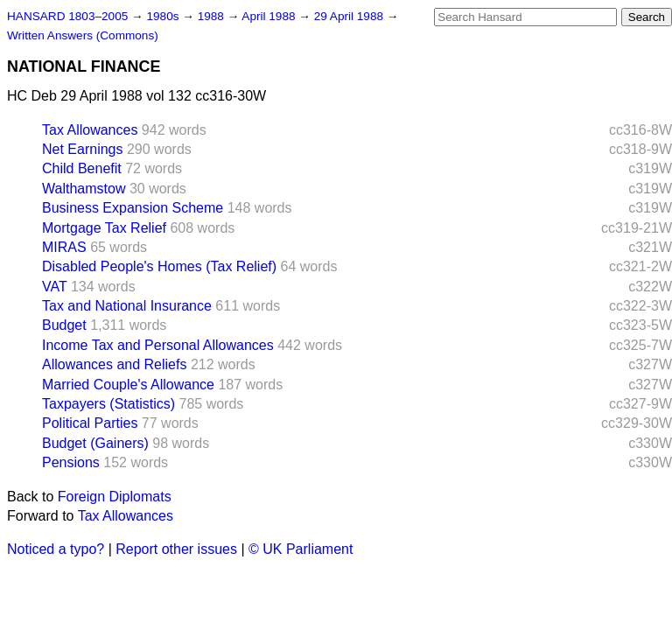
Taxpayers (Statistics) (108, 404)
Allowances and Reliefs (114, 364)
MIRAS (64, 247)
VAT (54, 287)
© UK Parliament (301, 549)
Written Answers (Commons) (83, 35)
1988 (213, 16)
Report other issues (176, 549)
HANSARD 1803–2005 (67, 16)
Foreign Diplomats (115, 497)
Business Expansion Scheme (133, 208)
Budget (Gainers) (95, 443)
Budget (64, 325)
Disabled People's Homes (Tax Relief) (159, 266)
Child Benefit (82, 168)
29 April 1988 (350, 16)
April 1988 (270, 16)
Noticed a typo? (56, 549)
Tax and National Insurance (127, 306)
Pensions (71, 462)
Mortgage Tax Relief (104, 228)
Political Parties (90, 423)
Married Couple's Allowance (128, 385)
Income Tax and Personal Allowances (158, 345)
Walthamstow (84, 189)
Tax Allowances (90, 130)
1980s (164, 16)
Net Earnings (83, 149)
